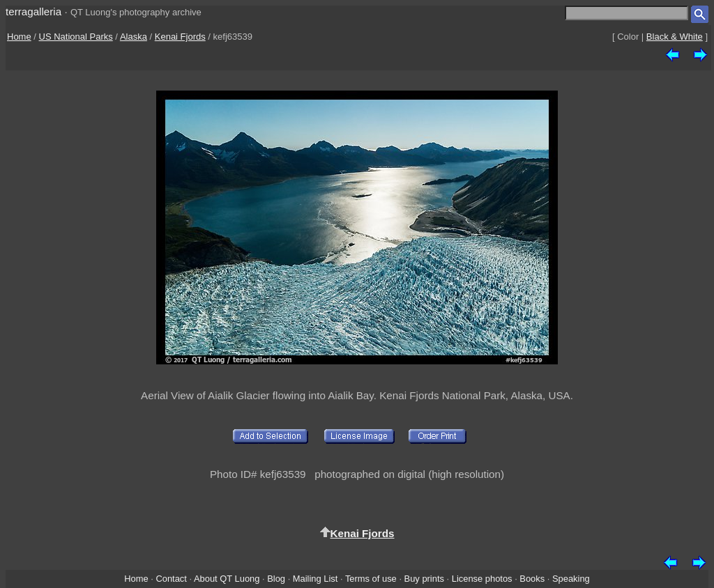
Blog (276, 579)
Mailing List (316, 579)
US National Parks (76, 37)
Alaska (134, 37)
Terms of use (371, 579)
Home (19, 37)
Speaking (571, 579)
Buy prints (424, 579)
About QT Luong (227, 579)
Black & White (675, 37)
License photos (482, 579)
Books (532, 579)
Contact (171, 579)
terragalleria (33, 11)
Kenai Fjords (180, 37)
